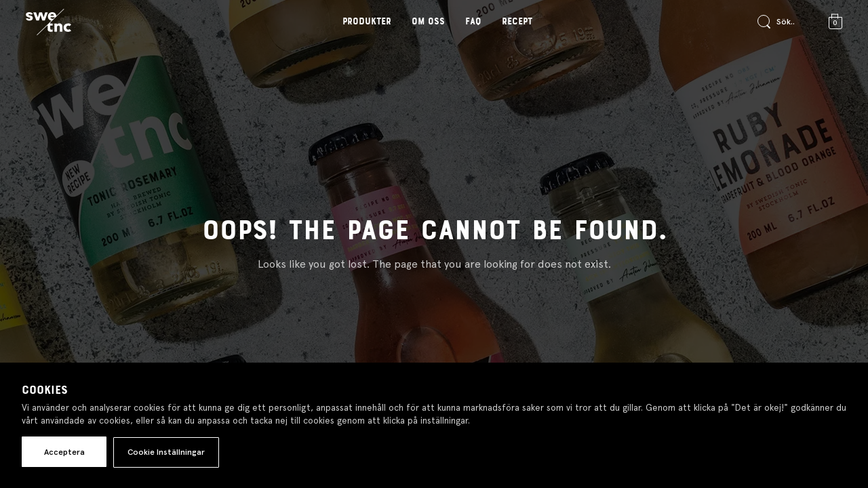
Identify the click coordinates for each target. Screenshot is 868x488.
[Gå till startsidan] (48, 22)
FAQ (473, 22)
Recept (517, 22)
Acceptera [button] (64, 452)
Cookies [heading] (45, 390)
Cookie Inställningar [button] (166, 452)
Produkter (367, 22)
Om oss (428, 22)
